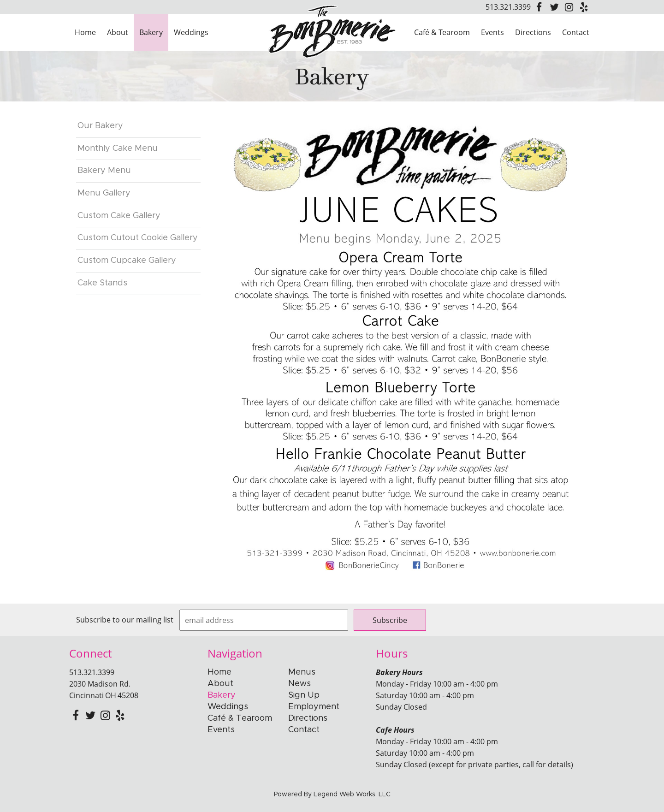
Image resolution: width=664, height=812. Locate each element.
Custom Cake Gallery (119, 216)
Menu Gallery (104, 193)
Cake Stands (102, 283)
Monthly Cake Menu (118, 148)
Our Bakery (100, 126)
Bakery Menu (104, 171)
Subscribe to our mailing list (125, 620)
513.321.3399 (508, 7)
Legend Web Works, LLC (352, 794)
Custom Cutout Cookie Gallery (138, 238)
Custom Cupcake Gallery (127, 261)
